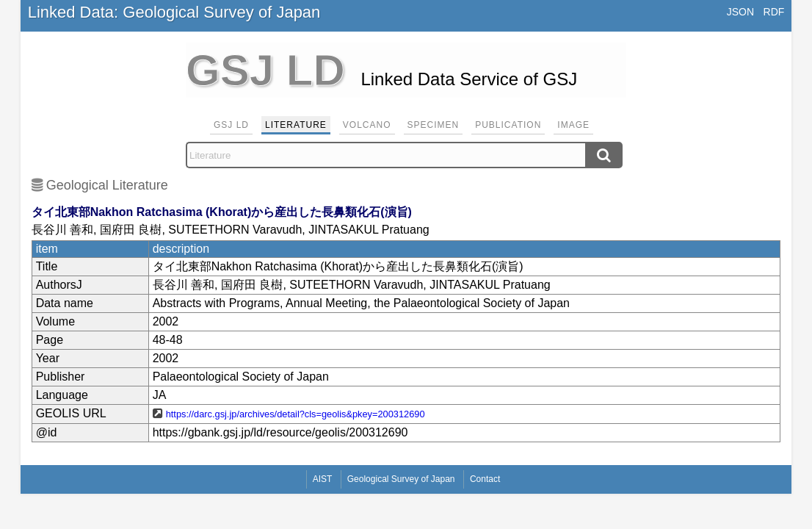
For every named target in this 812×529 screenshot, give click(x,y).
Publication (508, 125)
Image (573, 125)
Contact (485, 479)
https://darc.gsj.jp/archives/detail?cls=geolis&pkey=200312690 (296, 414)
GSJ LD (231, 125)
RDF (774, 12)
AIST (323, 479)
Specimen (434, 125)
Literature (296, 125)
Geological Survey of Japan (401, 479)
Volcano (367, 125)
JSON (740, 12)
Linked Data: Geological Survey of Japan (174, 12)
